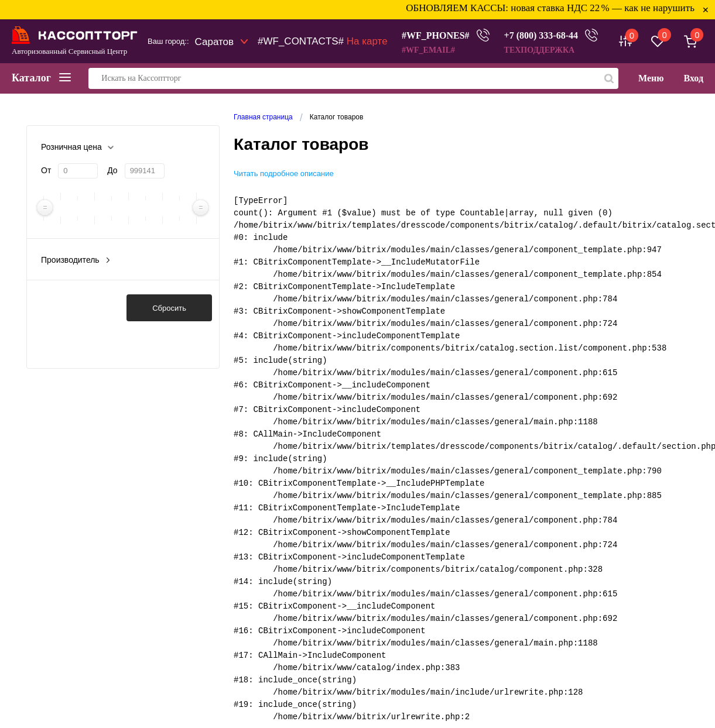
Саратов (215, 42)
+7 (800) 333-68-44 (541, 35)
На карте (367, 41)
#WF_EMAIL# (428, 50)
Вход (694, 78)
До (112, 170)
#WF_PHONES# (436, 35)
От (46, 170)
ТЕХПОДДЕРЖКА (540, 50)
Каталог (41, 78)
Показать (76, 308)
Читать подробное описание (284, 174)
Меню (651, 78)
